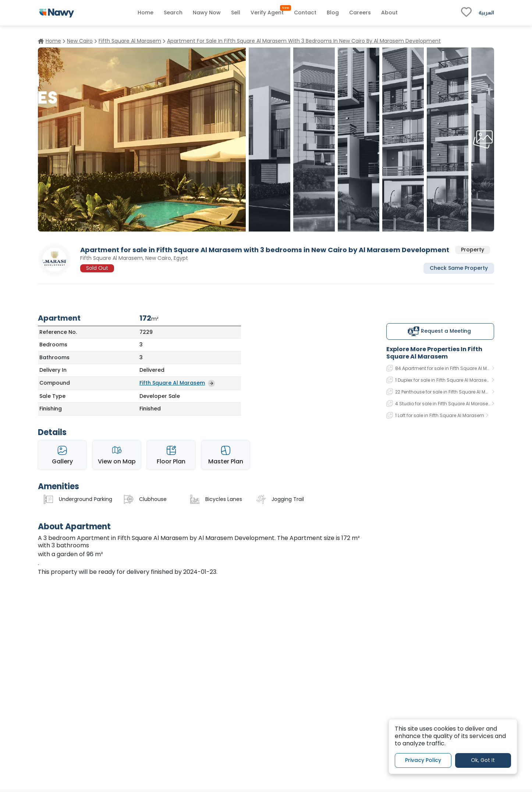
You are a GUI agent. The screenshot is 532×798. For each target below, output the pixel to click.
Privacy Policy (423, 760)
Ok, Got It (483, 760)
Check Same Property (459, 268)
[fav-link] (466, 13)
